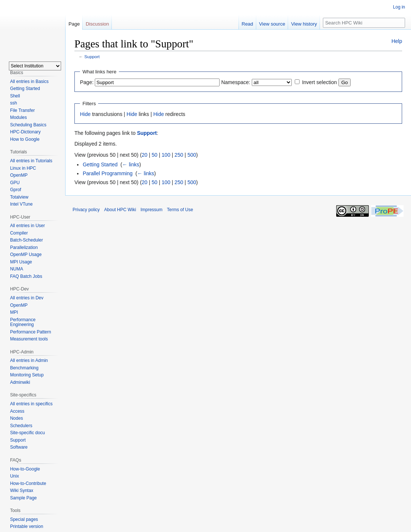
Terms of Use (180, 210)
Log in (399, 7)
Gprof (16, 190)
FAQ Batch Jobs (26, 276)
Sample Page (23, 498)
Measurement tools (29, 339)
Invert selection (320, 82)
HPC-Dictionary (25, 132)
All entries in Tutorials (31, 161)
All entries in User (27, 226)
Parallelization (24, 247)
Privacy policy (86, 210)
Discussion (97, 24)
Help (397, 41)
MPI (14, 312)
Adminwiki (20, 382)
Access (17, 411)
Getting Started (100, 164)
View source (272, 24)
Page (74, 24)
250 (179, 155)
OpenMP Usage (26, 255)
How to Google (25, 139)
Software (19, 447)
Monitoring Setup (27, 375)
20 (145, 155)
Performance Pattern (31, 332)
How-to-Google (25, 469)
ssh (14, 103)
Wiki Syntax (22, 491)
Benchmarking (24, 368)
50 (155, 155)
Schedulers (21, 426)
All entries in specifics (31, 404)
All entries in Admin (29, 360)
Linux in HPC (23, 168)
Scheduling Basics (28, 125)
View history (304, 24)
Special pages (24, 519)
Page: (87, 82)
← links (131, 164)
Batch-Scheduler (26, 240)
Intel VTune (21, 204)
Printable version (26, 526)
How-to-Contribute (28, 483)
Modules (18, 117)
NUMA (16, 269)
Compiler (19, 233)
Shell (15, 96)
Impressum (151, 210)
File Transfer (22, 110)
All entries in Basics (29, 82)
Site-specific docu (27, 433)
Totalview (19, 197)
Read (248, 24)
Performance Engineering (23, 322)
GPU (15, 183)
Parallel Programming (108, 173)
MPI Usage (21, 262)
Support (92, 56)
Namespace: (236, 82)
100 (166, 155)
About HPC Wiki (120, 210)
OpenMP (19, 175)
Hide (85, 114)
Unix (14, 476)
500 (192, 155)
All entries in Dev (27, 298)
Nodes (16, 418)
